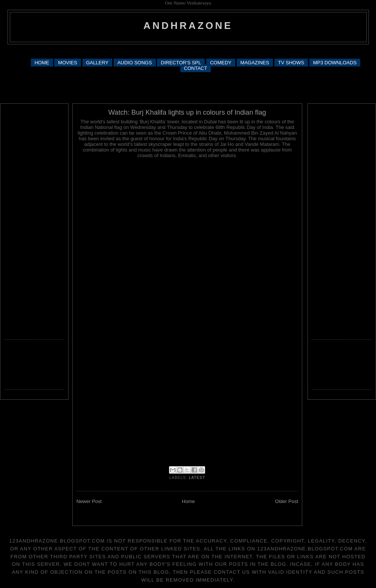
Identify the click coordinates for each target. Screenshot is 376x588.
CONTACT (196, 68)
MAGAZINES (255, 63)
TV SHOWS (291, 63)
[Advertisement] (188, 87)
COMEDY (221, 63)
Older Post (287, 501)
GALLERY (97, 63)
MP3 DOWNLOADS (335, 63)
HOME (42, 63)
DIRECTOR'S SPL (181, 63)
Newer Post (89, 501)
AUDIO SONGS (135, 63)
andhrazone (188, 26)
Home (188, 501)
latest (197, 478)
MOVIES (68, 63)
